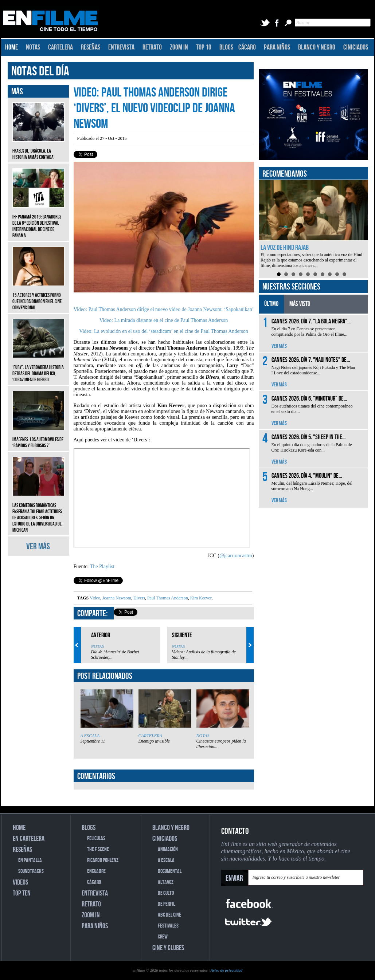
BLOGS (226, 47)
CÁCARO (247, 47)
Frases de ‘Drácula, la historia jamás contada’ (38, 149)
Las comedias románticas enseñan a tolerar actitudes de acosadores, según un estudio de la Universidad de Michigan (38, 512)
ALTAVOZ (166, 882)
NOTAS (33, 47)
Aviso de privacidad (226, 970)
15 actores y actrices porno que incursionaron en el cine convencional (38, 296)
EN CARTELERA (29, 839)
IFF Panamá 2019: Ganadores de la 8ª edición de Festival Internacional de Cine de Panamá (38, 221)
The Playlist (102, 566)
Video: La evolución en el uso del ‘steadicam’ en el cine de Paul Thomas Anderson (164, 331)
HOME (11, 47)
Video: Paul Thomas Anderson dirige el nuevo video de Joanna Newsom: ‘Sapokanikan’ (164, 309)
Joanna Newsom (116, 598)
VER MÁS (38, 546)
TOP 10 (204, 47)
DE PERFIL (166, 904)
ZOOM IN (179, 47)
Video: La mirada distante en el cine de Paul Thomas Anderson (164, 320)
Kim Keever (200, 598)
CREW (163, 937)
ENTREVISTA (121, 47)
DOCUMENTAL (170, 871)
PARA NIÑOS (277, 47)
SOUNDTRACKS (31, 871)
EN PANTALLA (30, 860)
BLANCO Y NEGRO (317, 47)
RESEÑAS (91, 47)
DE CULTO (166, 893)
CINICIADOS (356, 47)
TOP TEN (22, 893)
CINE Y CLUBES (168, 948)
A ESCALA (90, 736)
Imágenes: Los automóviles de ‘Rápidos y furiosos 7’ (38, 437)
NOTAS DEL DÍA (40, 72)
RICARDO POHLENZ (103, 860)
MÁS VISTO (300, 304)
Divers (139, 598)
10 (344, 274)
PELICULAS (96, 839)
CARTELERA (60, 47)
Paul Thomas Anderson (167, 598)
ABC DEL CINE (169, 915)
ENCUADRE (96, 871)
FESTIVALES (168, 926)
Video (95, 598)
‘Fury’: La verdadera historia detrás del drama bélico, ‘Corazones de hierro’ (38, 368)
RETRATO (152, 47)
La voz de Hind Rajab (285, 248)
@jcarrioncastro (236, 556)
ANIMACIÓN (168, 849)
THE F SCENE (98, 849)
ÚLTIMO (271, 304)
